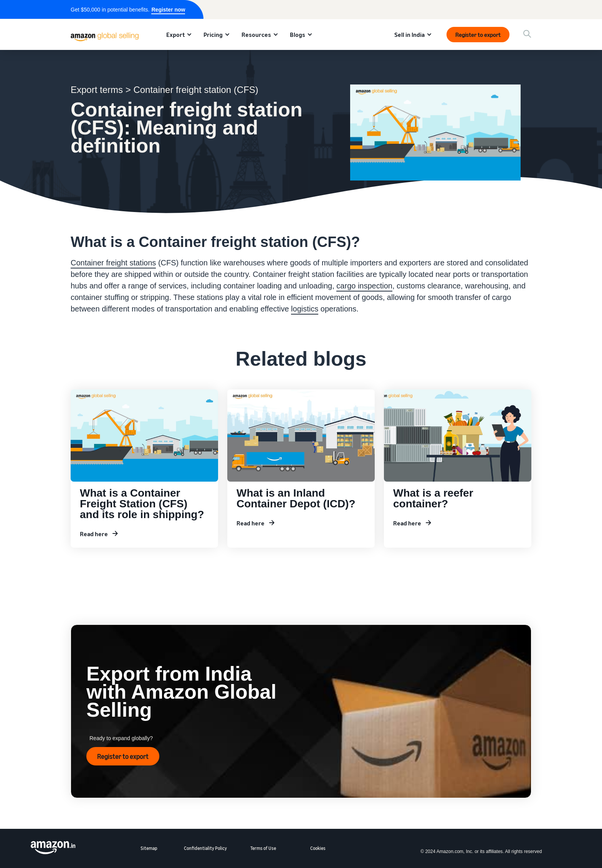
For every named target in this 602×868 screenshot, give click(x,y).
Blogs (298, 35)
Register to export (478, 35)
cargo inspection (364, 286)
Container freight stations (113, 263)
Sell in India (409, 35)
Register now (168, 10)
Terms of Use (263, 848)
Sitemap (149, 848)
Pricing (213, 35)
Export (175, 35)
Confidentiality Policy (205, 848)
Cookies (318, 848)
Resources (256, 35)
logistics (305, 309)
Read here (94, 534)
